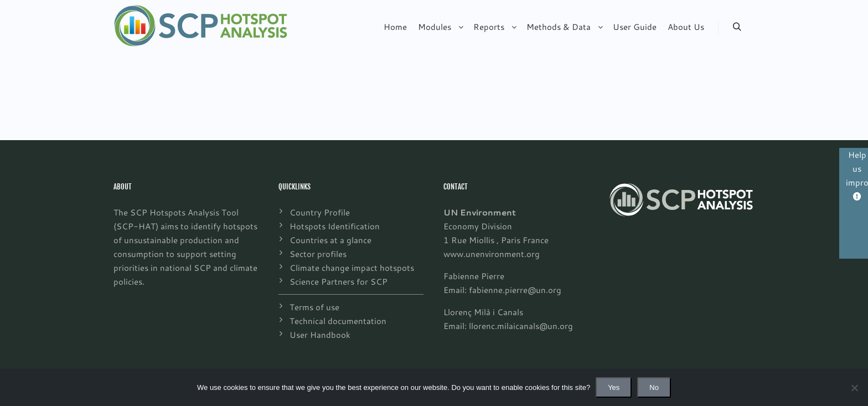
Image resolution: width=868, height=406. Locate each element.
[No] (854, 388)
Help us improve (857, 175)
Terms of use (314, 307)
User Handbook (320, 335)
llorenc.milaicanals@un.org (521, 326)
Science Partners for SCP (339, 281)
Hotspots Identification (335, 226)
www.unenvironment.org (492, 254)
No (654, 387)
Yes (614, 387)
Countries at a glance (330, 240)
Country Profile (320, 212)
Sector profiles (318, 254)
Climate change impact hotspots (352, 268)
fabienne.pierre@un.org (515, 290)
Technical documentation (338, 321)
